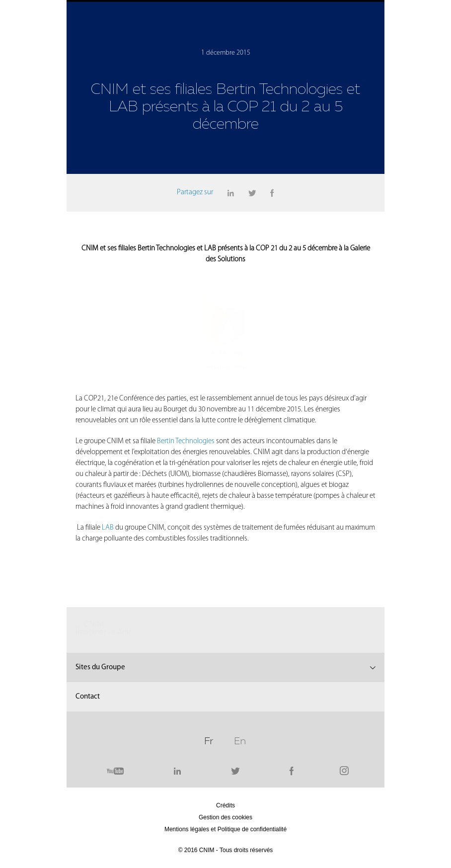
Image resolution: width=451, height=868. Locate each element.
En (240, 706)
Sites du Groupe (100, 634)
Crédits (225, 772)
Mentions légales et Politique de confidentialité (225, 795)
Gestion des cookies (225, 784)
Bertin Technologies (186, 408)
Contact (88, 663)
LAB (109, 494)
